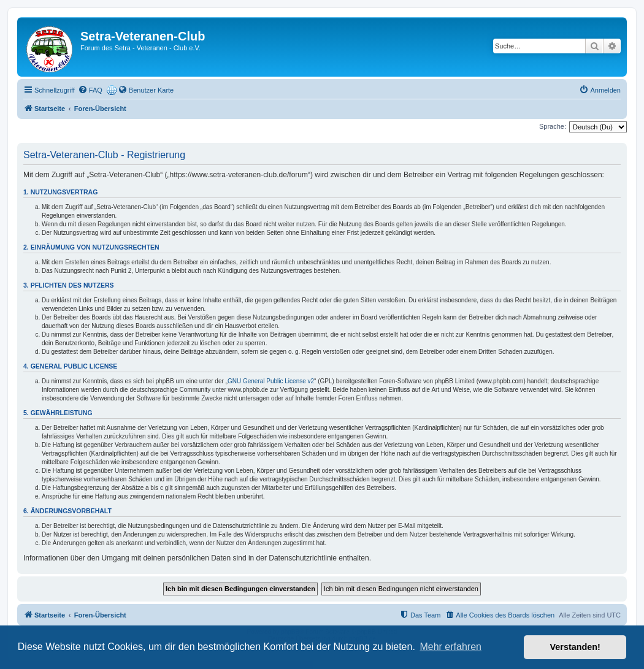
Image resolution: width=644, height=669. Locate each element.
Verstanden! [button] (575, 647)
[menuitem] (90, 90)
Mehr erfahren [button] (450, 647)
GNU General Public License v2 (271, 381)
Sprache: (553, 126)
